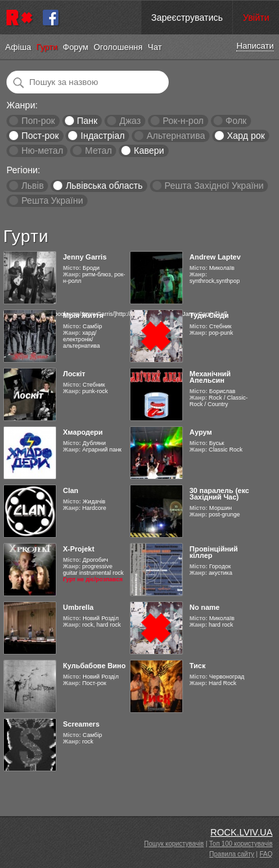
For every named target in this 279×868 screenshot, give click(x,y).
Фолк (236, 121)
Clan (71, 490)
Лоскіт (74, 374)
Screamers (81, 724)
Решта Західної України (214, 186)
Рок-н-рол (183, 121)
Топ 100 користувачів (241, 844)
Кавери (149, 151)
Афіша (18, 47)
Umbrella (78, 607)
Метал (98, 151)
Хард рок (246, 136)
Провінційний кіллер (214, 552)
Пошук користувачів (174, 844)
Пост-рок (40, 136)
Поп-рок (38, 121)
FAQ (266, 854)
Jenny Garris (85, 257)
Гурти (47, 47)
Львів (32, 186)
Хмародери (83, 432)
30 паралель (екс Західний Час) (219, 494)
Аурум (201, 432)
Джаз (130, 121)
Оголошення (118, 47)
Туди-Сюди (209, 315)
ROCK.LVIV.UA (241, 832)
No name (204, 607)
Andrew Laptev (215, 257)
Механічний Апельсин (210, 377)
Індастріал (103, 136)
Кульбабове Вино (94, 666)
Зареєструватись (187, 18)
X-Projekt (79, 549)
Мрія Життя (83, 315)
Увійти (256, 18)
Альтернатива (176, 136)
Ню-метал (42, 151)
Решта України (52, 200)
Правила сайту (232, 854)
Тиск (198, 666)
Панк (87, 121)
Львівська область (104, 186)
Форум (76, 47)
